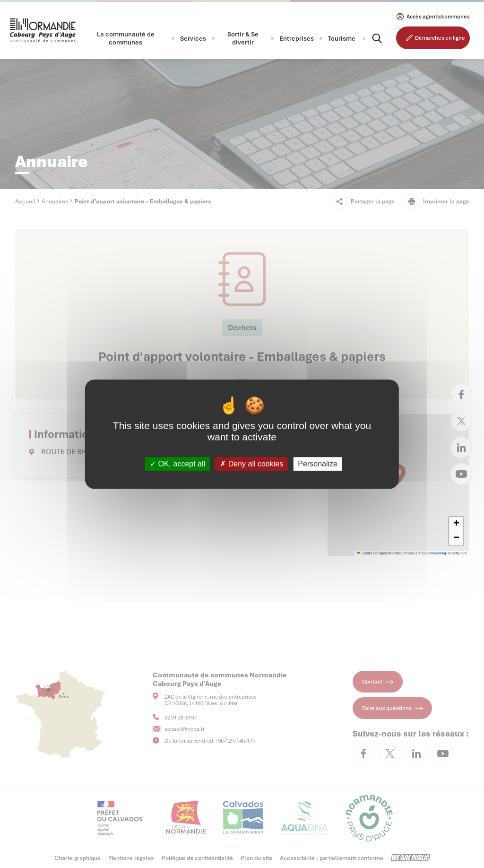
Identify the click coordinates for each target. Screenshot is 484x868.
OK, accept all (177, 464)
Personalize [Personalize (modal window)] (318, 464)
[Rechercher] (369, 38)
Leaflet (364, 553)
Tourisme (342, 39)
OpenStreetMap (435, 553)
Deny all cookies (251, 464)
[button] (126, 38)
